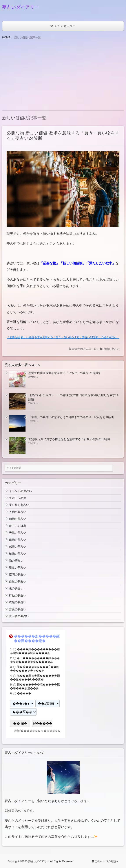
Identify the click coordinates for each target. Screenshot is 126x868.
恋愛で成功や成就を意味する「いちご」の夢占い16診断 (64, 373)
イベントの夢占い (20, 491)
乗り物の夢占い (19, 505)
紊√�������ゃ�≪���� (38, 731)
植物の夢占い (18, 554)
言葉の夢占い (18, 609)
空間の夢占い (18, 574)
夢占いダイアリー (21, 7)
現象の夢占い (18, 568)
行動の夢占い (111, 349)
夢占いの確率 (18, 526)
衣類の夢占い (18, 602)
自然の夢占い (18, 581)
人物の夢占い (18, 512)
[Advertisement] (63, 75)
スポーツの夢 (18, 498)
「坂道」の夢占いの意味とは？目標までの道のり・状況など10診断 (71, 417)
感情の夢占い (18, 547)
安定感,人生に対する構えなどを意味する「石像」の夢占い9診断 (70, 439)
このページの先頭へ (105, 861)
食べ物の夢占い (19, 616)
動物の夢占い (18, 519)
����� (24, 693)
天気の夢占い (18, 533)
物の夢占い (16, 561)
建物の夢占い (18, 540)
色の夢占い (16, 588)
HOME (6, 38)
